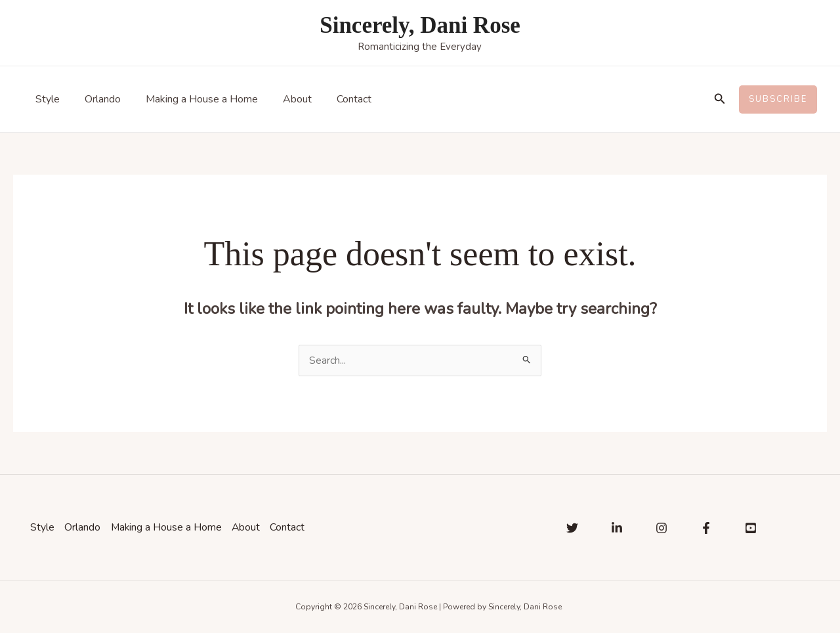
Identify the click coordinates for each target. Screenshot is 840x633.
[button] (720, 99)
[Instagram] (661, 528)
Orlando (97, 99)
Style (46, 99)
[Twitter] (572, 528)
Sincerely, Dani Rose (420, 25)
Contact (336, 99)
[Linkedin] (617, 528)
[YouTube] (751, 528)
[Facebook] (706, 528)
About (283, 99)
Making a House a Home (192, 99)
